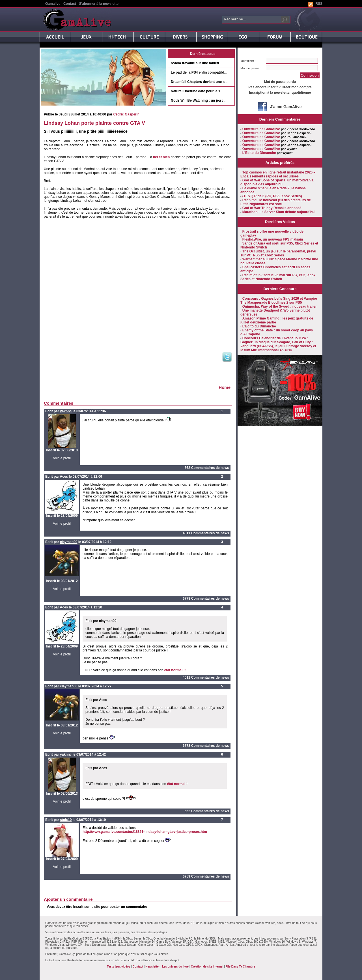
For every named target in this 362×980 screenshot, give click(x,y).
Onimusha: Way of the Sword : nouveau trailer (280, 306)
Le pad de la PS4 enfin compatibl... (199, 72)
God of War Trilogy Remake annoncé (272, 208)
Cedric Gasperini (127, 114)
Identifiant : (248, 61)
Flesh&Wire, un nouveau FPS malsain (273, 239)
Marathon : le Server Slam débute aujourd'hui (279, 212)
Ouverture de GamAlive (261, 129)
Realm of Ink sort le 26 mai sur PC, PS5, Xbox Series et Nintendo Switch (278, 277)
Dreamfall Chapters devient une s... (199, 82)
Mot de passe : (251, 68)
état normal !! (175, 670)
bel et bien (161, 157)
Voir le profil (62, 458)
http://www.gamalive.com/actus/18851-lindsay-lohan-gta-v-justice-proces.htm (145, 832)
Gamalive (53, 4)
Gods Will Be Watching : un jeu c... (199, 100)
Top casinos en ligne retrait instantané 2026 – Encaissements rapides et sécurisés (278, 174)
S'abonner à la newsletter (99, 4)
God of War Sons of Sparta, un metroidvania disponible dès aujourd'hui (277, 182)
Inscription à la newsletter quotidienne (280, 93)
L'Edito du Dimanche (259, 153)
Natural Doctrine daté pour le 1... (197, 91)
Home (225, 387)
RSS (319, 4)
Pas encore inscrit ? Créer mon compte (280, 87)
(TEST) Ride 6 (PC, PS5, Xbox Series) (272, 196)
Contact (70, 4)
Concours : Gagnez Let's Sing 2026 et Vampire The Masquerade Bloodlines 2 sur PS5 (279, 301)
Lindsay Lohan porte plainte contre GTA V (94, 123)
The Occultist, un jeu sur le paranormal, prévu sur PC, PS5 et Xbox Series (278, 253)
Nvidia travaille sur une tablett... (196, 63)
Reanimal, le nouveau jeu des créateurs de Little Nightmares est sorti (276, 202)
